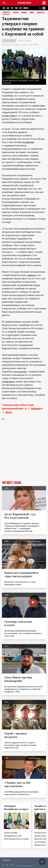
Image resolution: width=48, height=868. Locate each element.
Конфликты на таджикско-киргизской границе (20, 45)
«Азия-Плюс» (10, 116)
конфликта (8, 381)
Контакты (6, 860)
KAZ (4, 8)
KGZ (8, 8)
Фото (32, 13)
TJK (12, 8)
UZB (21, 8)
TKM (16, 8)
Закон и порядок (24, 41)
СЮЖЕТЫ (41, 13)
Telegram (36, 408)
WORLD (26, 8)
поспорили (20, 371)
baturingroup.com (26, 866)
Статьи (16, 13)
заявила (32, 275)
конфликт (29, 142)
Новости (6, 13)
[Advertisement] (24, 455)
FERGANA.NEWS (24, 3)
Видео (24, 13)
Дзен (8, 412)
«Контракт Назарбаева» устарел (16, 808)
